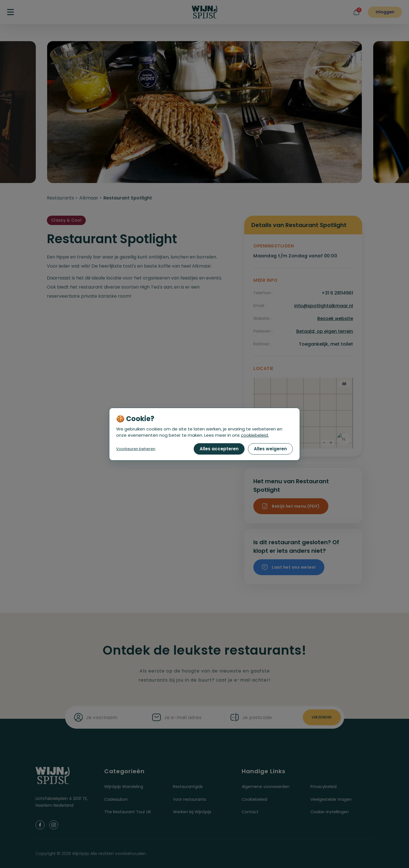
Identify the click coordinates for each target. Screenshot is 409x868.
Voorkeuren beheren (136, 449)
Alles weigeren (270, 449)
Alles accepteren (219, 449)
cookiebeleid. (255, 435)
